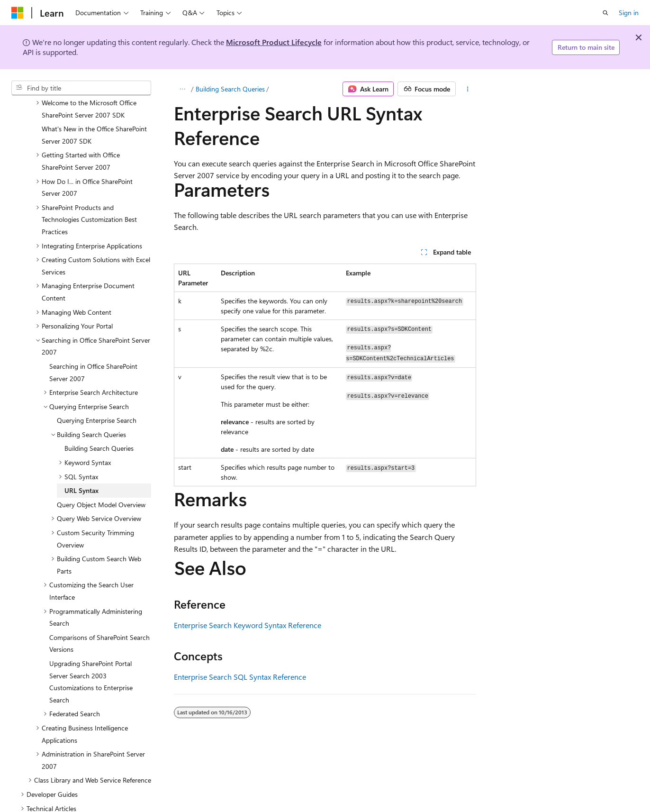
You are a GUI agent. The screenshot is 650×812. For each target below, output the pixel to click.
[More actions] (468, 89)
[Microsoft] (18, 13)
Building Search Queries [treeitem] (99, 409)
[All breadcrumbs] (182, 89)
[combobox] (81, 88)
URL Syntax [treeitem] (81, 451)
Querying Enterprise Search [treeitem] (97, 381)
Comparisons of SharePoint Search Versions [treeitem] (99, 604)
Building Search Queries (230, 89)
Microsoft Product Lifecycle (274, 42)
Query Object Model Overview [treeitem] (101, 465)
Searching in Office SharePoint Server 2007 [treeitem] (93, 333)
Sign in (629, 13)
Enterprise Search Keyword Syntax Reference (248, 625)
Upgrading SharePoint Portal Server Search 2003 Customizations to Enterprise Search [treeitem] (91, 642)
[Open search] (605, 13)
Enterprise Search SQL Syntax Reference (240, 677)
